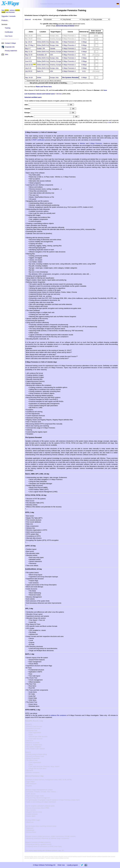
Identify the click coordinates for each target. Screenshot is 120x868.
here (105, 90)
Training (7, 28)
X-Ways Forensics (96, 143)
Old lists (59, 94)
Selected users (33, 97)
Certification (9, 32)
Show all (28, 19)
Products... (5, 20)
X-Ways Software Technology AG (44, 865)
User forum (9, 36)
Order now (61, 865)
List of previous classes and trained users (40, 94)
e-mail (109, 122)
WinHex (82, 143)
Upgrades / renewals (8, 16)
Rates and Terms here (44, 87)
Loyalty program (72, 865)
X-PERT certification (38, 140)
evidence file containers (59, 715)
